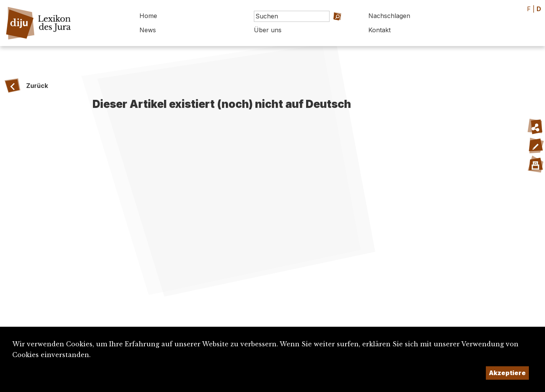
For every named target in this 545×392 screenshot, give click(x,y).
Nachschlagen (389, 16)
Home (148, 16)
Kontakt (379, 30)
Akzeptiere (507, 373)
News (148, 30)
